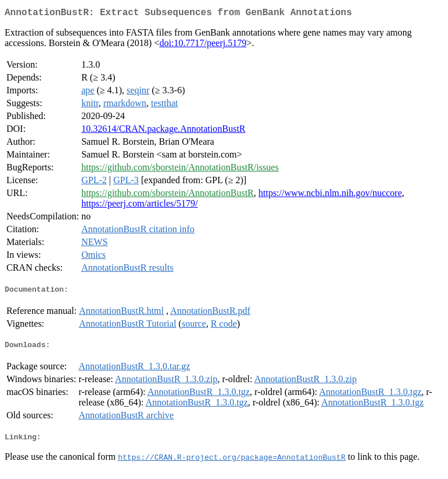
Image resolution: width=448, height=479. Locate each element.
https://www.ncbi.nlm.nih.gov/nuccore (330, 195)
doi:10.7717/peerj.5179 (203, 45)
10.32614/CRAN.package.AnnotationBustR (163, 131)
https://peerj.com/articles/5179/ (139, 206)
